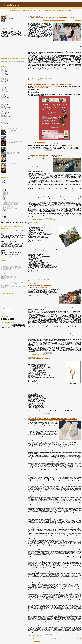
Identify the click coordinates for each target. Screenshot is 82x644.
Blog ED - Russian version (6, 272)
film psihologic (51, 80)
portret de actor (4, 105)
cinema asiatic (37, 80)
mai (4, 198)
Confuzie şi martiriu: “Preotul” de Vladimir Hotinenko (16, 169)
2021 (3, 184)
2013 (3, 212)
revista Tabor (39, 636)
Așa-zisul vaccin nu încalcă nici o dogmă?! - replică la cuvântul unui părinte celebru (16, 147)
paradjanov (3, 101)
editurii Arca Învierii (41, 142)
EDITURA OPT (4, 55)
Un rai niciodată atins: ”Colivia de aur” (40, 285)
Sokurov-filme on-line (5, 285)
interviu (2, 95)
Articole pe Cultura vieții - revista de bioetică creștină (10, 268)
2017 (3, 188)
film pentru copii (4, 89)
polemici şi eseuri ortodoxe (6, 103)
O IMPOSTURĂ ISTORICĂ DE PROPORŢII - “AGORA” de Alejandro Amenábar (15, 153)
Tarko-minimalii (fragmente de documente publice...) (10, 288)
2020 (3, 185)
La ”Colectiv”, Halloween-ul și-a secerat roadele (9, 129)
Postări (4, 310)
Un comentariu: (40, 279)
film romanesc (3, 93)
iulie (4, 196)
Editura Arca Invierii (4, 275)
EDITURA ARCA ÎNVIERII (6, 54)
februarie (5, 202)
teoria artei (3, 122)
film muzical (3, 88)
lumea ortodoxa (4, 98)
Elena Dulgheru (11, 5)
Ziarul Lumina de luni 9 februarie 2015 (46, 287)
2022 (3, 183)
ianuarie (5, 210)
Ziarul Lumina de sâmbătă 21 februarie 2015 (41, 157)
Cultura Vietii (41, 80)
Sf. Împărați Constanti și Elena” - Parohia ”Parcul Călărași (45, 86)
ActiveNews (3, 68)
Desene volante (4, 77)
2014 (3, 211)
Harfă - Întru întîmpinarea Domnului (39, 359)
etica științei (3, 81)
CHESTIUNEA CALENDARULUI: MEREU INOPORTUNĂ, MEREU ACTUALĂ (14, 142)
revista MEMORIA (4, 113)
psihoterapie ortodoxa (5, 107)
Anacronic (3, 70)
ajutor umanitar (4, 69)
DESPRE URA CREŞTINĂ (11, 131)
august (4, 195)
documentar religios (4, 79)
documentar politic (4, 79)
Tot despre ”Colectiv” (5, 130)
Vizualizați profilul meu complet (7, 28)
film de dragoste (4, 86)
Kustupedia (3, 280)
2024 (3, 180)
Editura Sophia (4, 276)
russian (2, 115)
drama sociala (46, 80)
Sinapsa (2, 117)
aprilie (4, 199)
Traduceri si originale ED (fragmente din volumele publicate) (12, 289)
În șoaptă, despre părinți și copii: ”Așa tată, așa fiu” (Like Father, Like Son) (51, 18)
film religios (3, 92)
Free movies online (4, 279)
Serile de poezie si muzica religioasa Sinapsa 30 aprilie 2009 (12, 283)
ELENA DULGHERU (11, 17)
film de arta (41, 220)
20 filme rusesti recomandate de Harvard (8, 264)
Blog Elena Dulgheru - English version (8, 273)
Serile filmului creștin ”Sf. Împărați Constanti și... (11, 204)
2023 (3, 181)
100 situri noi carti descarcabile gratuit (8, 263)
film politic (49, 220)
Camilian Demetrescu (5, 274)
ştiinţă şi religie (4, 119)
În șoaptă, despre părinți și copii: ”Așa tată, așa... (11, 203)
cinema (33, 80)
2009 (3, 216)
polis (2, 104)
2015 (3, 190)
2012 (3, 213)
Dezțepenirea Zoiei (34, 224)
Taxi (7, 136)
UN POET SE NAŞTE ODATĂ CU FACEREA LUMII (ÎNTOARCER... (14, 209)
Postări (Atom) (37, 641)
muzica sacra (3, 100)
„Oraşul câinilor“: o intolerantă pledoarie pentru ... (11, 205)
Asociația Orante (40, 88)
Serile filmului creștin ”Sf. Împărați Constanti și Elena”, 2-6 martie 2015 (50, 84)
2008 (3, 217)
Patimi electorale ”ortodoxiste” (12, 163)
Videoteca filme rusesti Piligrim (6, 290)
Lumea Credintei (4, 97)
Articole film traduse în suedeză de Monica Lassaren (10, 267)
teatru (2, 121)
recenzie (36, 636)
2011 (3, 214)
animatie (2, 70)
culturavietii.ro (70, 157)
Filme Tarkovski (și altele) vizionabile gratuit (9, 277)
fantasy (2, 84)
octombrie (5, 193)
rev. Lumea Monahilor (5, 112)
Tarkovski (3, 120)
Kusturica (3, 96)
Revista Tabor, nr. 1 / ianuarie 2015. (73, 420)
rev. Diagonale (3, 111)
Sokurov (2, 285)
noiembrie (5, 192)
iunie (4, 197)
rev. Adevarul (3, 110)
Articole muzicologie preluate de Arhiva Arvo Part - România (12, 267)
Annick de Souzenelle (5, 266)
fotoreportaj (3, 94)
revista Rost (3, 114)
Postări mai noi (31, 639)
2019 (3, 186)
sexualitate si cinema (5, 116)
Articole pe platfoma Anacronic (6, 269)
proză (2, 106)
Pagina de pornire (54, 639)
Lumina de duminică (5, 99)
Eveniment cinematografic (36, 151)
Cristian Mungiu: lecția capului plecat (13, 158)
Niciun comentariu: (41, 78)
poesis (33, 281)
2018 (3, 187)
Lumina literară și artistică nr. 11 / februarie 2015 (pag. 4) (54, 20)
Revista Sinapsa (4, 282)
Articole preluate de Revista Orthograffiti (8, 270)
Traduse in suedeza (4, 123)
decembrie (5, 191)
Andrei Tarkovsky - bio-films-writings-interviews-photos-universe (12, 265)
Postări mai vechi (78, 639)
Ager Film (70, 145)
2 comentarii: (40, 413)
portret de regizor (4, 105)
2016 (3, 189)
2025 (3, 179)
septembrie (5, 194)
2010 (3, 215)
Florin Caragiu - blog (5, 278)
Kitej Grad (3, 96)
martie (4, 200)
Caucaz (2, 72)
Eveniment (3, 82)
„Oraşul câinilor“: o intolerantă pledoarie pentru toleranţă (46, 155)
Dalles (2, 76)
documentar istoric (4, 78)
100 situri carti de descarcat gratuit (7, 262)
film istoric (3, 88)
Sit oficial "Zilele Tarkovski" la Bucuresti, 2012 (9, 284)
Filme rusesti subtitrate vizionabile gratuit (8, 276)
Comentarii (4, 312)
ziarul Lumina (56, 80)
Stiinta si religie (4, 118)
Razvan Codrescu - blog (5, 281)
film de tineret (45, 220)
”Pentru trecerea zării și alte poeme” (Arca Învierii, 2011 (51, 420)
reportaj (2, 109)
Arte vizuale (3, 71)
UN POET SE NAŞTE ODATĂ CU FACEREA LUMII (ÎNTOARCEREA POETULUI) (52, 419)
